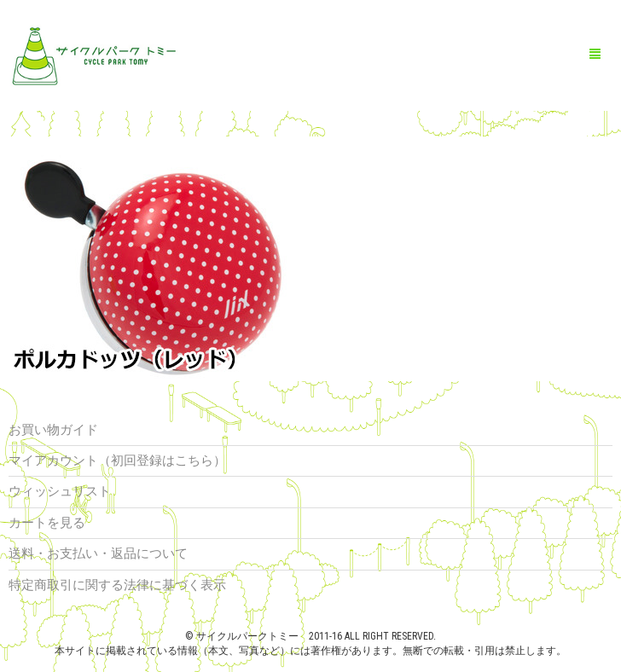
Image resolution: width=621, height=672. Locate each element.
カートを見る (47, 523)
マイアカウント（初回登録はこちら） (117, 461)
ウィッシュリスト (60, 491)
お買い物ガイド (53, 430)
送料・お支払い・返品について (98, 553)
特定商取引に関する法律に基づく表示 (117, 585)
